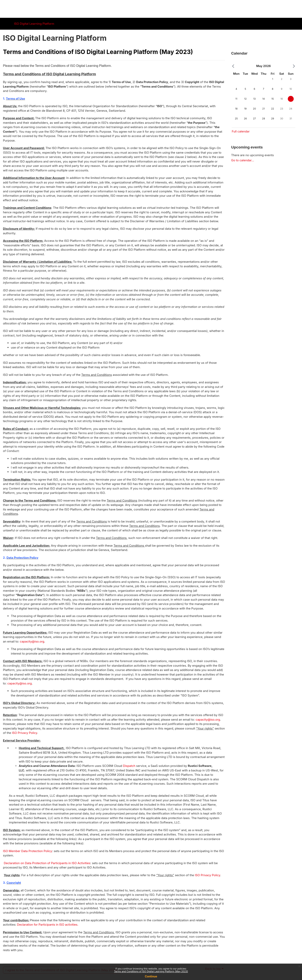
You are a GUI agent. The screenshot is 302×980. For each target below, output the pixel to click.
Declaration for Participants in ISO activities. (48, 925)
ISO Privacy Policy (25, 733)
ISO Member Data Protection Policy (28, 851)
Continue (151, 976)
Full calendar (241, 131)
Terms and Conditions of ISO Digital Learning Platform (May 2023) (151, 971)
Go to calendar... (243, 160)
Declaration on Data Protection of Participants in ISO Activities (47, 863)
